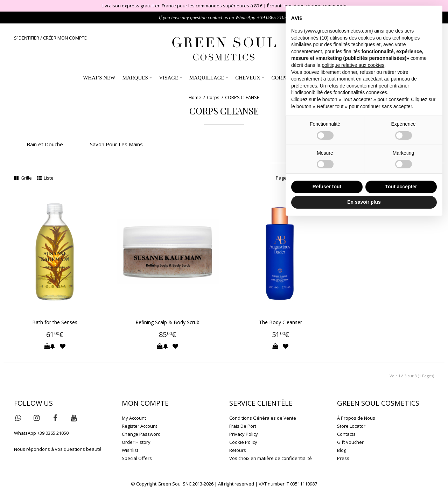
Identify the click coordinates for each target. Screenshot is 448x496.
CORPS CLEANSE (242, 97)
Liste (45, 178)
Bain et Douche (45, 144)
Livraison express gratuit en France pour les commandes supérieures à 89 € (182, 6)
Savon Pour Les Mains (116, 144)
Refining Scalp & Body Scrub (167, 322)
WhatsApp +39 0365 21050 (41, 433)
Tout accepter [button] (401, 187)
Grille (23, 178)
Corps (213, 97)
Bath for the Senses (55, 322)
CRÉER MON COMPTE (65, 38)
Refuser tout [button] (327, 187)
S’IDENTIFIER (27, 38)
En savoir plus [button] (364, 202)
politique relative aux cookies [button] (353, 65)
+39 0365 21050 (273, 18)
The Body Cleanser (281, 322)
